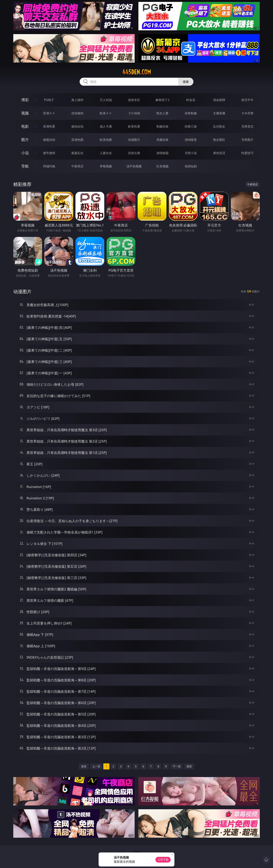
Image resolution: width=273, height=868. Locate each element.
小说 (25, 153)
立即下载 (163, 860)
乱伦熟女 (219, 126)
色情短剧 (191, 166)
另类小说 (191, 153)
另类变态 (247, 126)
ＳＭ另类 (247, 113)
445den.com (137, 72)
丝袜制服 (191, 113)
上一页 (96, 766)
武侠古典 (134, 153)
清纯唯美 (191, 140)
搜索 (186, 82)
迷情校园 (162, 153)
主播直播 (219, 113)
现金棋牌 (219, 100)
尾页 (189, 766)
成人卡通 (106, 126)
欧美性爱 (134, 126)
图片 (25, 140)
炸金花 (191, 100)
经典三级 (191, 126)
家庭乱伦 (77, 153)
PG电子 (49, 100)
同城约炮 (49, 166)
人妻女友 (106, 153)
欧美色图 (106, 140)
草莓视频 (106, 166)
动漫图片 (134, 140)
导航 (25, 166)
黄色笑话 (219, 153)
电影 (25, 126)
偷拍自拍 (77, 126)
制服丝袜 (162, 126)
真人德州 (77, 100)
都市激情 (49, 153)
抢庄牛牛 (247, 100)
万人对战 (106, 100)
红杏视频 (162, 166)
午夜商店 (77, 166)
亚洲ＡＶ (49, 113)
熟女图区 (219, 140)
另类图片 (247, 140)
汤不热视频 (134, 166)
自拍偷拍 (77, 113)
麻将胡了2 (162, 100)
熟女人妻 (162, 113)
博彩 (25, 100)
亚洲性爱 (49, 126)
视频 (25, 113)
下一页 (177, 766)
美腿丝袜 (162, 140)
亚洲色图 (77, 140)
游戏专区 (134, 100)
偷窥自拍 (49, 140)
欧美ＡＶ (106, 113)
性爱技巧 (247, 153)
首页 (84, 766)
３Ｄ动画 (134, 113)
